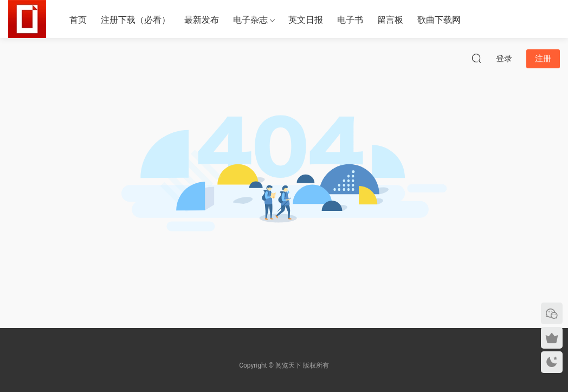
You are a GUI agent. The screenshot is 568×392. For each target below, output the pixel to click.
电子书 (350, 20)
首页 (78, 20)
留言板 (390, 20)
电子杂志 (250, 20)
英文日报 (306, 20)
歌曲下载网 (439, 20)
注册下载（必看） (135, 20)
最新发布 (202, 20)
